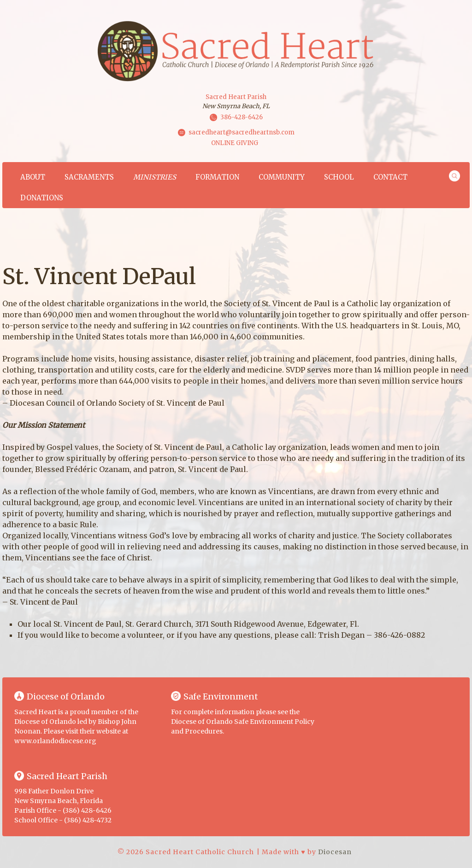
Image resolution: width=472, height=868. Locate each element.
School (339, 177)
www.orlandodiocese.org (55, 741)
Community (282, 177)
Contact (390, 177)
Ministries (155, 177)
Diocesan (335, 852)
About (33, 177)
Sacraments (89, 177)
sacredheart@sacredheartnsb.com (242, 132)
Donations (42, 198)
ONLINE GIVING (235, 143)
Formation (217, 177)
